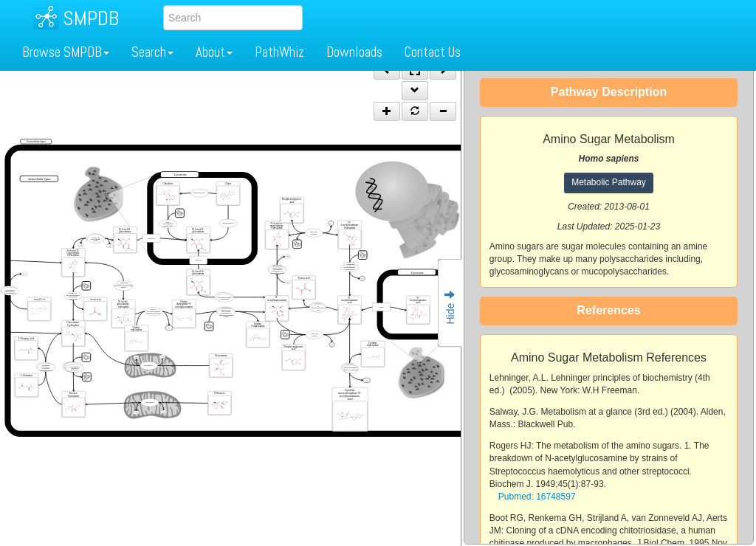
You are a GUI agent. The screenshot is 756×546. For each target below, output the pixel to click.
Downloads (354, 52)
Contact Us (433, 52)
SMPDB (91, 18)
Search (152, 52)
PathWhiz (279, 52)
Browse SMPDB (66, 52)
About (214, 52)
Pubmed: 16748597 (537, 497)
